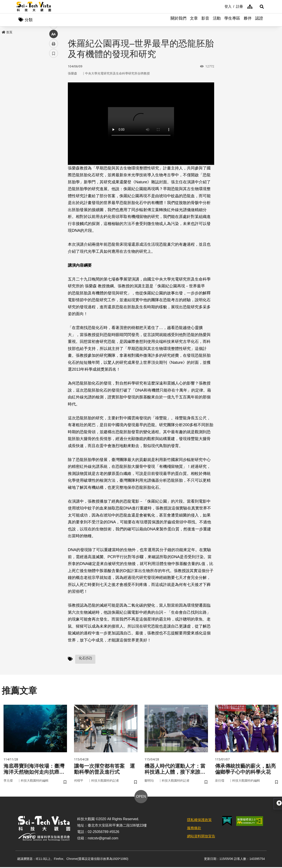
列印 (54, 123)
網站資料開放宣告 (201, 837)
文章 (194, 20)
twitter (54, 94)
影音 (205, 20)
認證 (259, 20)
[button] (260, 7)
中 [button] (54, 113)
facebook (54, 84)
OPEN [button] (141, 798)
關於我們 (178, 20)
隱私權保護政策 (199, 821)
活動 (217, 20)
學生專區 (232, 20)
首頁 (7, 32)
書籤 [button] (54, 133)
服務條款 (194, 829)
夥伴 (248, 20)
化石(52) (85, 659)
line (52, 104)
